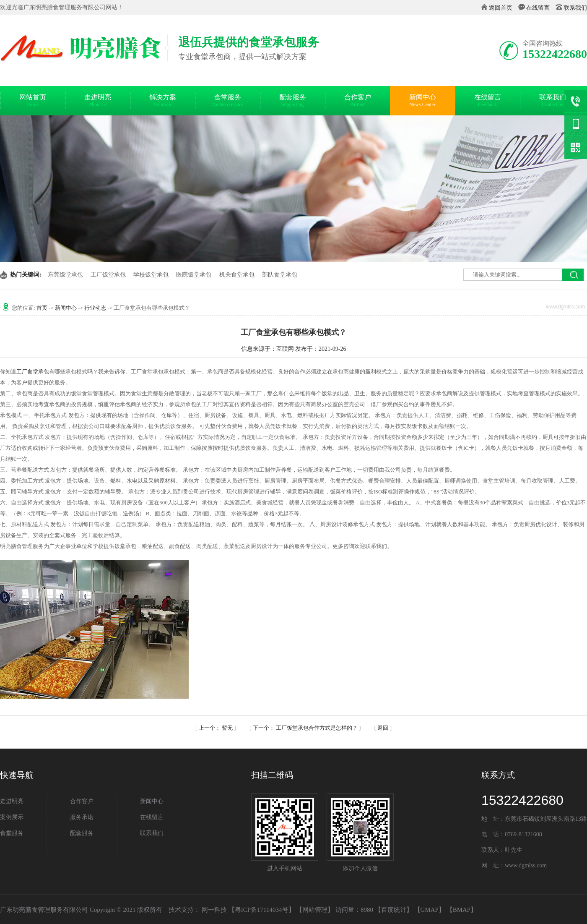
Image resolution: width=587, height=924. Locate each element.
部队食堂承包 (280, 275)
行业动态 (95, 308)
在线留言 (538, 8)
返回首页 (501, 8)
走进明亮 (97, 102)
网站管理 (315, 910)
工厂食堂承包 (33, 372)
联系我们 (575, 8)
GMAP (430, 910)
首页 (42, 308)
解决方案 (162, 102)
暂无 (217, 728)
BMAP (462, 910)
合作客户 (357, 102)
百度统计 (394, 910)
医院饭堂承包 (194, 275)
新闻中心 (422, 102)
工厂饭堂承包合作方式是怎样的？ (306, 728)
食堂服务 (227, 102)
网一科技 (214, 910)
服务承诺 (82, 817)
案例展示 (12, 817)
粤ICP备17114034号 (262, 910)
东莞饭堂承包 (65, 275)
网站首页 (32, 102)
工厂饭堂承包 (108, 275)
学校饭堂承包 (151, 275)
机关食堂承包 (237, 275)
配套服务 (292, 102)
